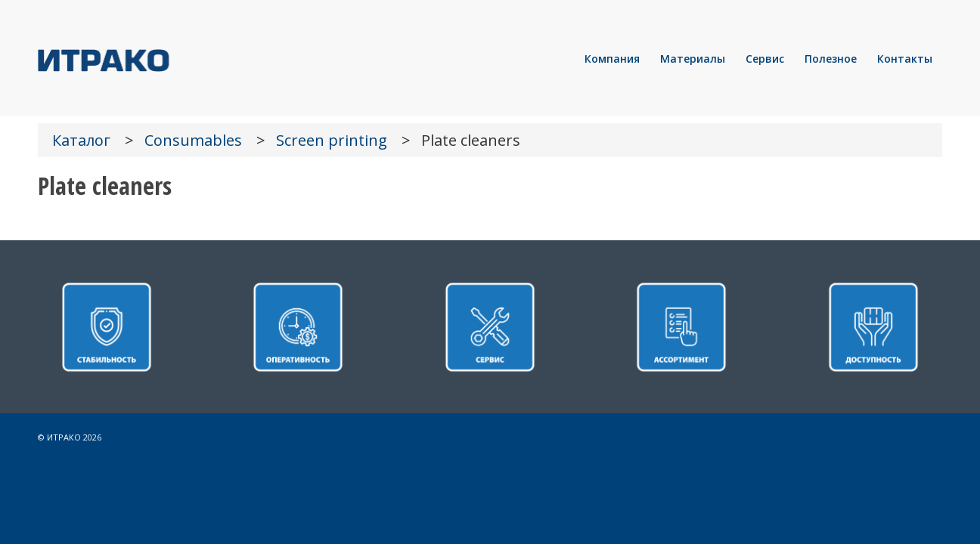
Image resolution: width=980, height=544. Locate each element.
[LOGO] (155, 59)
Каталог (81, 140)
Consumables (193, 140)
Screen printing (332, 140)
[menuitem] (612, 59)
